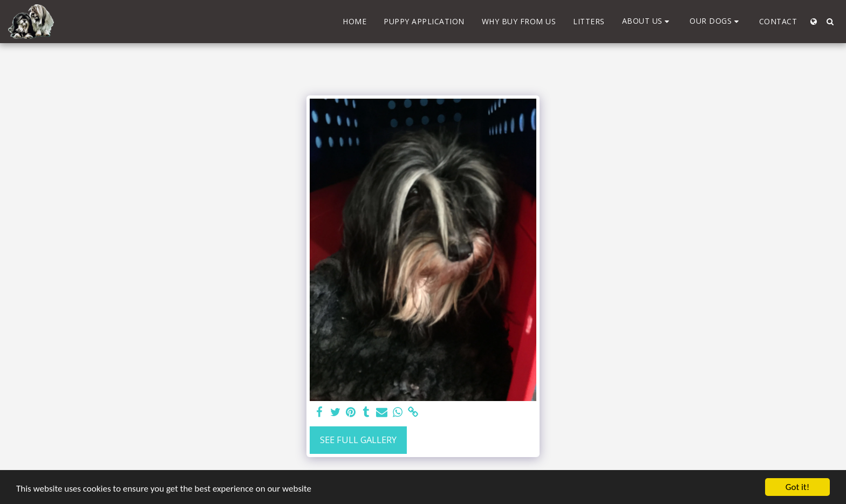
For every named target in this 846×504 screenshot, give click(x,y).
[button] (647, 21)
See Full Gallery (358, 440)
